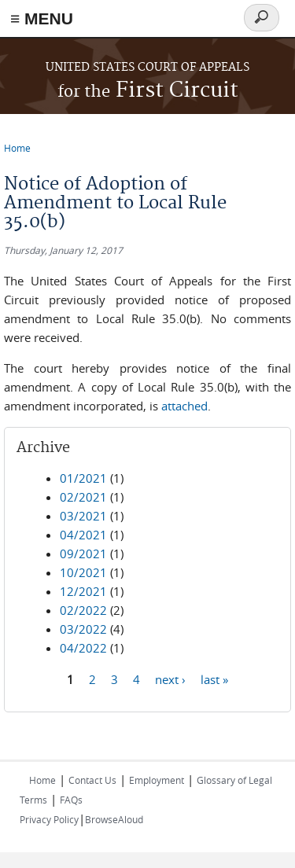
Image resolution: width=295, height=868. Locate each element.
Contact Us (92, 780)
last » (214, 679)
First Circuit (148, 91)
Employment (157, 780)
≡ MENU (42, 18)
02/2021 (83, 497)
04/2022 (83, 648)
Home (17, 148)
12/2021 (83, 591)
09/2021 (83, 554)
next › (170, 679)
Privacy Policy (49, 819)
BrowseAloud (114, 819)
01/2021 (83, 478)
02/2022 (83, 610)
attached (184, 406)
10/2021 (83, 572)
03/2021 (83, 516)
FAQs (71, 800)
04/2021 (83, 535)
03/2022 (83, 629)
